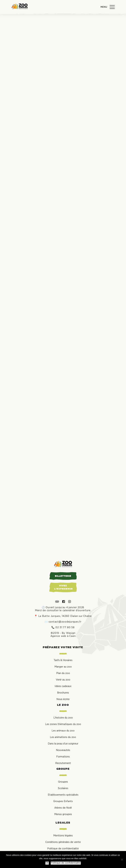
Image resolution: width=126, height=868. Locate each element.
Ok (47, 863)
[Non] (122, 860)
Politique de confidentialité (66, 863)
